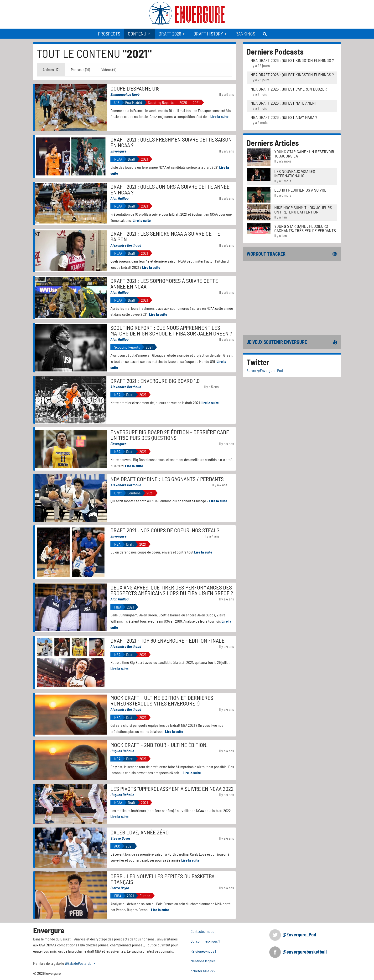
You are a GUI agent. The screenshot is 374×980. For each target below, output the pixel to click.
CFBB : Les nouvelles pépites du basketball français (165, 879)
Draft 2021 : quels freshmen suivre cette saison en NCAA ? (171, 142)
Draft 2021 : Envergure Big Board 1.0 (155, 381)
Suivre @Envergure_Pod (265, 370)
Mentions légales (203, 961)
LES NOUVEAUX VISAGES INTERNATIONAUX (295, 173)
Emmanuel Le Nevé (125, 94)
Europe (145, 896)
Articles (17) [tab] (51, 69)
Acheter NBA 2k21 (204, 971)
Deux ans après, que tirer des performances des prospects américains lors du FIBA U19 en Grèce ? (172, 590)
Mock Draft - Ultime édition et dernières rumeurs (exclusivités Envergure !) (162, 700)
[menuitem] (109, 34)
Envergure (118, 151)
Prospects (109, 34)
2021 (196, 102)
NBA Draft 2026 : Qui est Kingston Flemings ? (292, 60)
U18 (117, 102)
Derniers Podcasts (275, 51)
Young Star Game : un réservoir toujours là (304, 154)
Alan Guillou (119, 198)
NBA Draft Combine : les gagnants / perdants (167, 479)
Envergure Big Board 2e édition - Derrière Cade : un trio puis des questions (171, 435)
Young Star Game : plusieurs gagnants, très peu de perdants (305, 228)
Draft (132, 159)
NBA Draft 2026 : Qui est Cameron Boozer (289, 89)
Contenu (137, 34)
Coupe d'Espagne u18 (135, 88)
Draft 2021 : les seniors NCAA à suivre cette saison (165, 236)
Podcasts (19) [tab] (80, 69)
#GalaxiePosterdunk (80, 963)
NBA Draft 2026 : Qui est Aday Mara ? (284, 117)
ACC (117, 846)
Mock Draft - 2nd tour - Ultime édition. (159, 745)
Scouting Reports (161, 102)
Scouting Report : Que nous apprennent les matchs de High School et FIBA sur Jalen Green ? (171, 330)
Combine (134, 493)
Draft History (208, 34)
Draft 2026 (170, 34)
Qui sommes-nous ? (205, 941)
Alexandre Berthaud (126, 245)
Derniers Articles (273, 143)
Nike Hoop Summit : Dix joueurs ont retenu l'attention (303, 210)
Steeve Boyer (120, 838)
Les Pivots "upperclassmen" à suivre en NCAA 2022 (172, 789)
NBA (117, 394)
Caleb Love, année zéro (140, 832)
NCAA (118, 159)
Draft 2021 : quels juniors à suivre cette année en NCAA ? (170, 189)
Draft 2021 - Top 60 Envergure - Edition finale (167, 640)
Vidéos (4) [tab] (109, 69)
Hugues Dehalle (122, 751)
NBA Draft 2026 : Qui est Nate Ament (284, 103)
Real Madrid (134, 102)
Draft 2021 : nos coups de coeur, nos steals (165, 530)
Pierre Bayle (120, 888)
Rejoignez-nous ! (203, 951)
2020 (183, 102)
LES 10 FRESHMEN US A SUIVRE (300, 190)
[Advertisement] (292, 298)
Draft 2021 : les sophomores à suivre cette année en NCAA (164, 283)
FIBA (118, 607)
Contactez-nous (202, 931)
